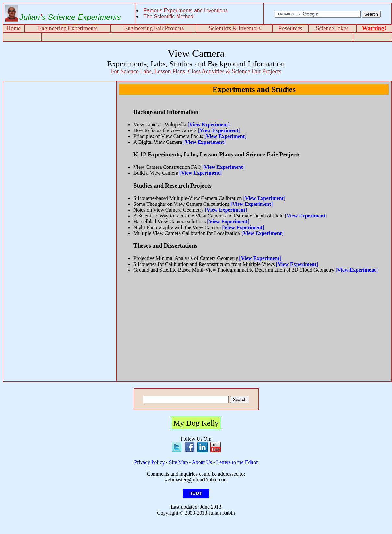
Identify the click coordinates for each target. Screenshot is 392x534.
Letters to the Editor (237, 462)
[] (209, 124)
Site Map (178, 462)
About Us (202, 462)
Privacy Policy (149, 462)
